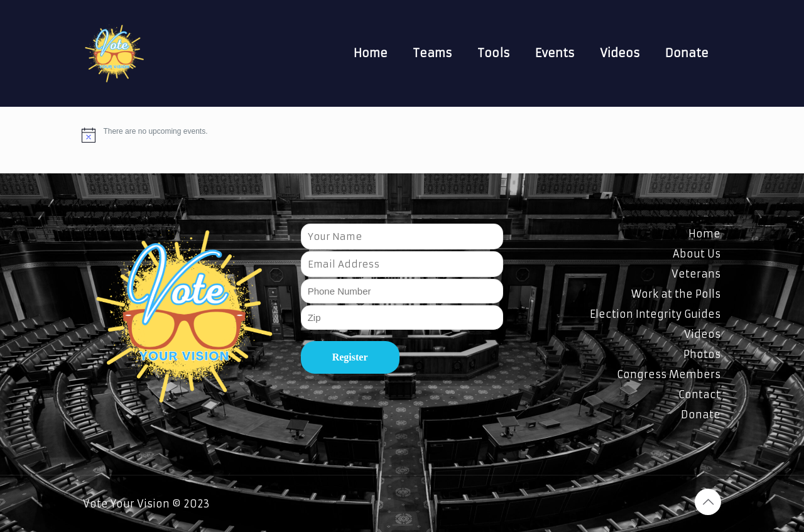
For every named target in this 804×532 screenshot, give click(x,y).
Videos (702, 334)
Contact (699, 394)
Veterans (696, 274)
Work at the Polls (676, 294)
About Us (697, 254)
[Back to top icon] (708, 502)
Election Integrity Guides (655, 314)
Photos (702, 354)
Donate (701, 415)
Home (704, 234)
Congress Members (669, 374)
